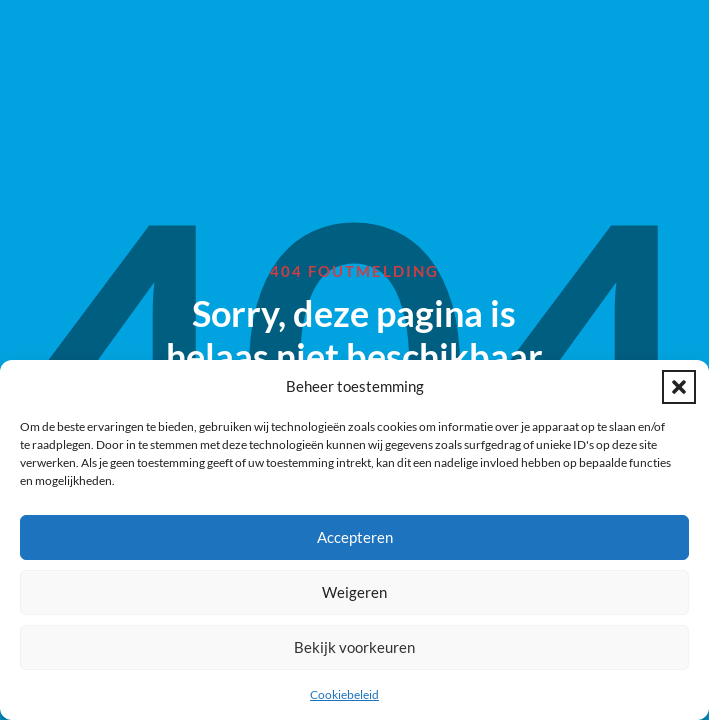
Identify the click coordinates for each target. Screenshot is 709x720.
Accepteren (355, 537)
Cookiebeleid (344, 694)
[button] (679, 387)
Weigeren (354, 592)
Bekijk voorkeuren (354, 647)
